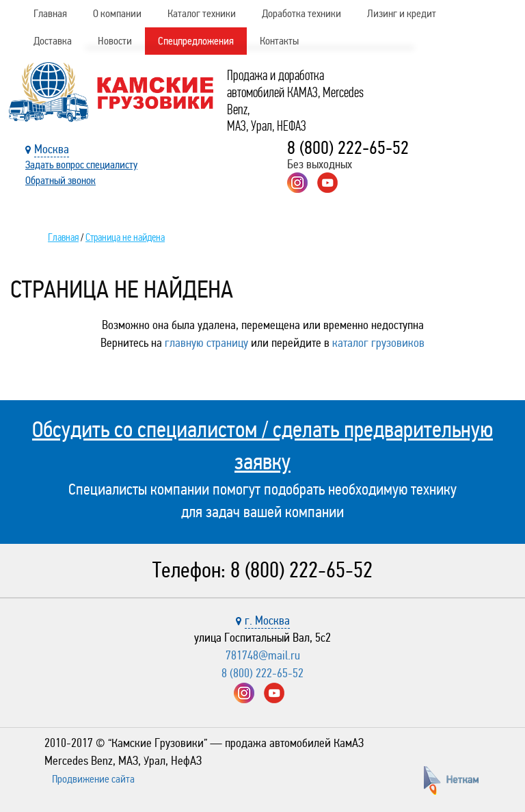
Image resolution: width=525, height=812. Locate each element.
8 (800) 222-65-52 (348, 148)
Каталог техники (202, 13)
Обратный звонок (60, 180)
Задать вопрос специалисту (81, 165)
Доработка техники (301, 13)
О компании (117, 13)
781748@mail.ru (263, 655)
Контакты (279, 41)
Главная (50, 13)
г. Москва (267, 620)
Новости (115, 41)
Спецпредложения (196, 41)
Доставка (53, 41)
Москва (52, 149)
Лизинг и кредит (402, 13)
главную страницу (206, 343)
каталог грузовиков (378, 343)
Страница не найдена (125, 237)
